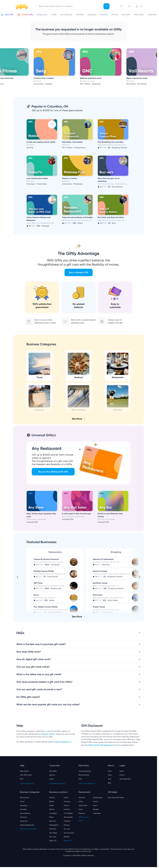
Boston (52, 802)
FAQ (22, 779)
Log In (52, 779)
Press (110, 775)
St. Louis (67, 829)
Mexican (82, 813)
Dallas (52, 805)
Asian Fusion (83, 805)
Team (110, 771)
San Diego (53, 833)
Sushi (80, 809)
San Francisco (69, 833)
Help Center (24, 771)
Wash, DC (53, 841)
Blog (109, 783)
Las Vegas (53, 813)
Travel (39, 366)
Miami (51, 817)
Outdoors (24, 817)
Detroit (52, 809)
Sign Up (52, 775)
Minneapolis (68, 817)
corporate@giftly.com (57, 783)
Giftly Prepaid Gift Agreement (101, 745)
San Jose (53, 837)
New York (53, 821)
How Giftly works (26, 775)
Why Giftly (53, 771)
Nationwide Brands (27, 825)
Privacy (122, 775)
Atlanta (52, 798)
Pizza (95, 805)
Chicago (67, 802)
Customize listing (85, 771)
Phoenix (67, 825)
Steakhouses (98, 798)
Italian (81, 802)
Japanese (97, 813)
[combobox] (73, 6)
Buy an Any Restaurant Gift (53, 472)
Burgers (96, 809)
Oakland (67, 821)
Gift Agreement (125, 779)
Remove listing (84, 775)
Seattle (67, 837)
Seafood (79, 366)
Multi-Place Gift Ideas (116, 798)
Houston (67, 809)
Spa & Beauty (25, 813)
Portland (52, 829)
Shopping (24, 805)
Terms (122, 771)
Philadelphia (54, 825)
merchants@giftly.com (87, 783)
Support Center (48, 734)
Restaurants (118, 366)
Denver (67, 805)
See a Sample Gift (79, 272)
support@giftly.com (63, 742)
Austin (66, 798)
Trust (110, 779)
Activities (23, 809)
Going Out (24, 821)
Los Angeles (68, 813)
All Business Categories (28, 829)
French (96, 802)
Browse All (67, 841)
